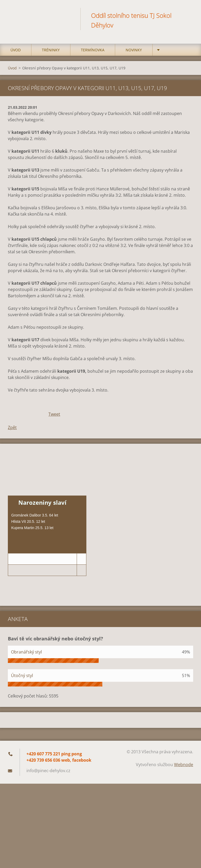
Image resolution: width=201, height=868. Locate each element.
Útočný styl (22, 678)
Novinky (134, 52)
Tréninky (51, 52)
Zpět (12, 430)
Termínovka (93, 52)
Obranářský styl (26, 654)
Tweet (54, 416)
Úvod (16, 52)
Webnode (184, 767)
